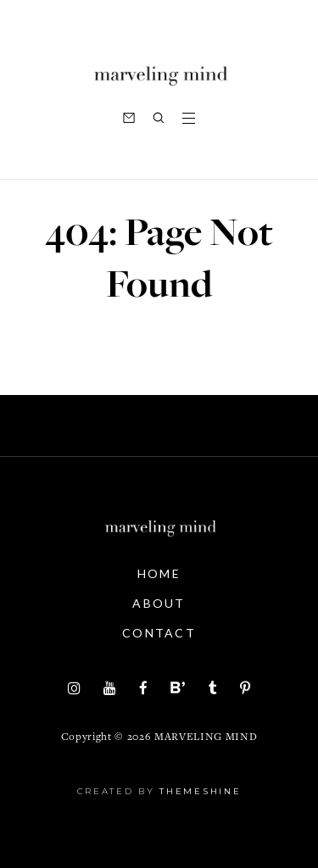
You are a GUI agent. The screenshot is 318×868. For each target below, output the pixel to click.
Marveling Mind (206, 738)
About (159, 603)
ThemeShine (200, 791)
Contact (159, 633)
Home (159, 573)
